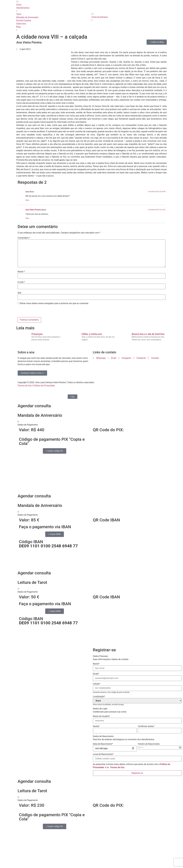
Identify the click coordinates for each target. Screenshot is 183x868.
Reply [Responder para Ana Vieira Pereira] (27, 218)
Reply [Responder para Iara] (27, 200)
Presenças (37, 334)
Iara (27, 192)
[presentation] (36, 311)
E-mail (21, 282)
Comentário (24, 238)
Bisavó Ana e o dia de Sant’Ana (148, 334)
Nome (21, 272)
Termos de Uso (25, 386)
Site (19, 293)
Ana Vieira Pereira (33, 210)
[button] (92, 423)
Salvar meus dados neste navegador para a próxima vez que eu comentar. (54, 303)
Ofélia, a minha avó (92, 334)
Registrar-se (137, 773)
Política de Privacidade (44, 386)
